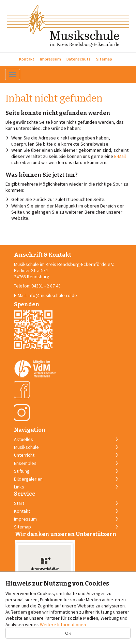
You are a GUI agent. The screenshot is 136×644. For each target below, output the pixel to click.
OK (68, 633)
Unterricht (24, 455)
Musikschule (26, 447)
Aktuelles (24, 439)
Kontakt (27, 59)
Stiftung (22, 471)
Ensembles (25, 463)
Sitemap (104, 59)
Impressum (50, 59)
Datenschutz (79, 59)
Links (19, 487)
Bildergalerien (28, 479)
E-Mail (120, 156)
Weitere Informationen (63, 625)
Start (19, 503)
